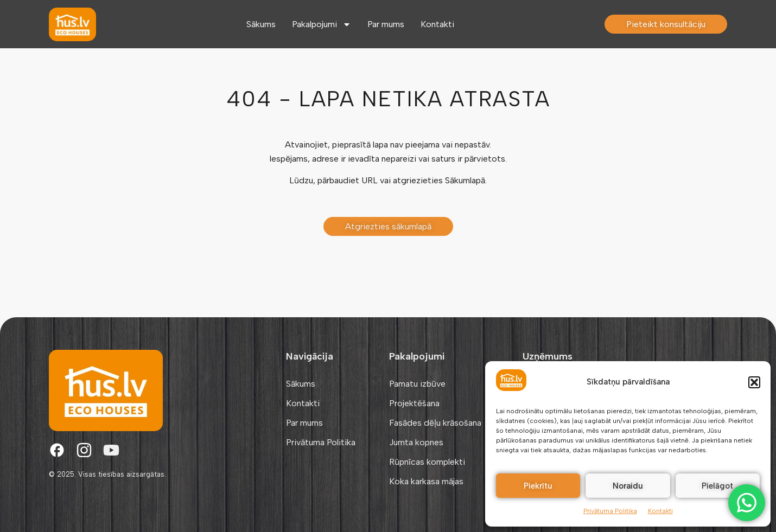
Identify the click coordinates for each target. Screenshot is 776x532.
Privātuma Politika (610, 511)
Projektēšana (414, 403)
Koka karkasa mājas (426, 481)
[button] (754, 382)
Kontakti (660, 511)
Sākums (261, 24)
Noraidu (628, 486)
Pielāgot (717, 486)
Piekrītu (538, 486)
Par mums (386, 24)
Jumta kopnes (416, 442)
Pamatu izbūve (417, 384)
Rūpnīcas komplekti (427, 462)
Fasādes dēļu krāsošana (435, 423)
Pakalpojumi (322, 24)
